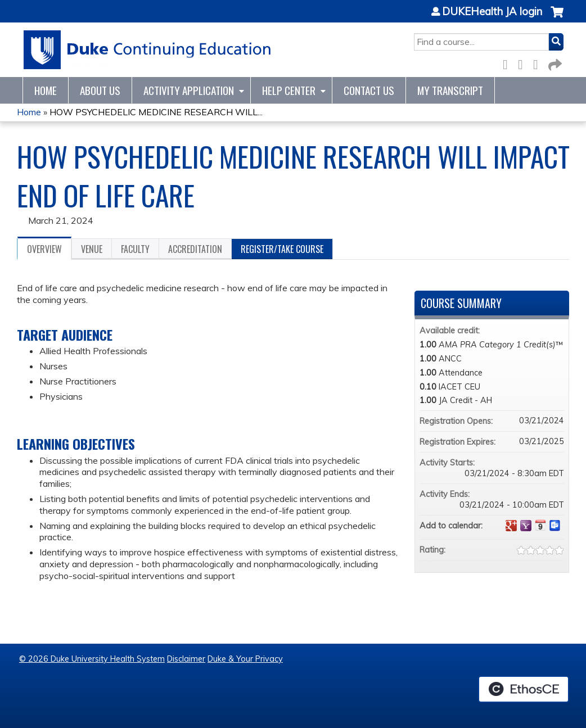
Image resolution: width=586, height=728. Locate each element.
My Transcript (450, 90)
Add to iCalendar (540, 525)
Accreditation (195, 249)
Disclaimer (186, 659)
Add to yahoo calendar (526, 526)
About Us (100, 90)
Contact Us (369, 90)
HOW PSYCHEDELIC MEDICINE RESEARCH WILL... (156, 112)
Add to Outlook (555, 526)
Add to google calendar (511, 526)
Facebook (508, 63)
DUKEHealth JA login (492, 12)
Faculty (135, 249)
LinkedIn (539, 63)
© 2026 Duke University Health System (92, 659)
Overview (44, 249)
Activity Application (189, 90)
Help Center (289, 90)
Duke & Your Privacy (245, 659)
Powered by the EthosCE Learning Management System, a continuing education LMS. (524, 689)
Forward (554, 63)
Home (46, 90)
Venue (92, 249)
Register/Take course (282, 249)
